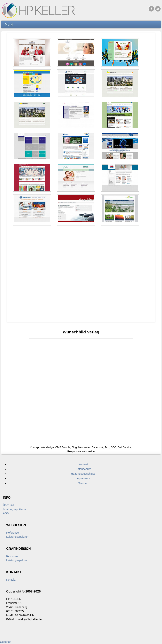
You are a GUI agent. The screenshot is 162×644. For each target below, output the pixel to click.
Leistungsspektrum (14, 509)
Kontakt (11, 580)
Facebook (151, 9)
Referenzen (13, 533)
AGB (6, 513)
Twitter (158, 9)
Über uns (8, 505)
